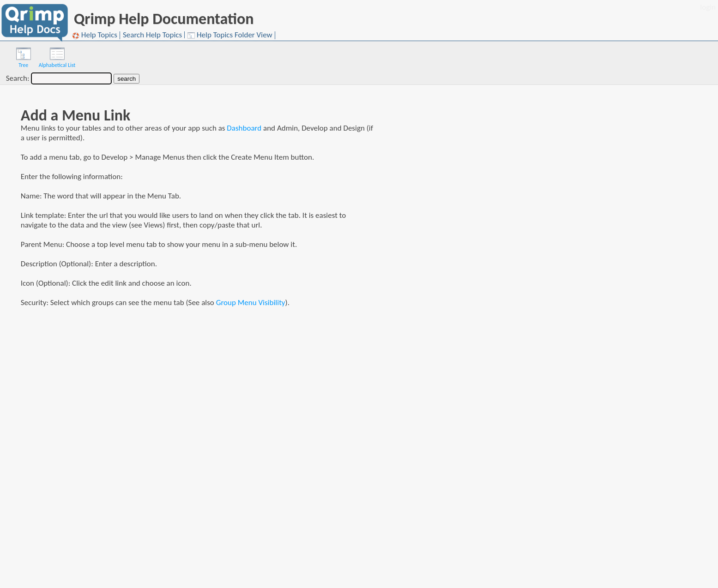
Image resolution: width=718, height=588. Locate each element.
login (708, 7)
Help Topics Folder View (230, 35)
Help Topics (95, 35)
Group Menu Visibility (251, 303)
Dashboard (244, 128)
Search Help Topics (152, 35)
